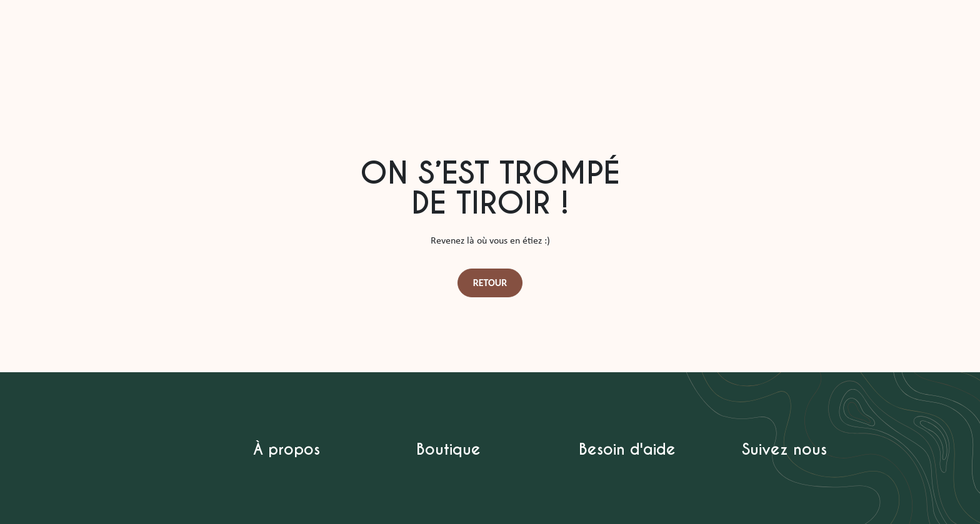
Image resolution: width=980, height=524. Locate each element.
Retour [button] (490, 283)
